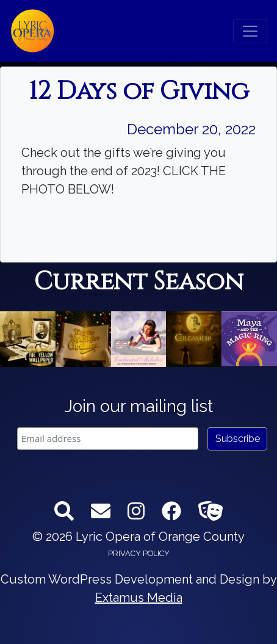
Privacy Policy (139, 553)
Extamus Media (139, 598)
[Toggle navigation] (250, 31)
